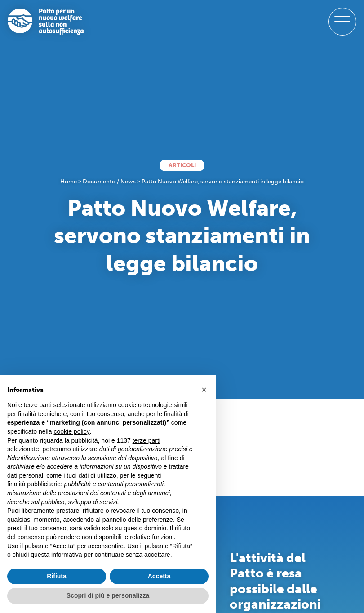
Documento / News (109, 181)
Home (69, 181)
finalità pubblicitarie (34, 484)
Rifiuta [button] (57, 576)
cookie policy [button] (72, 431)
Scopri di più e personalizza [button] (108, 595)
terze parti (146, 440)
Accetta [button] (159, 576)
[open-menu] (342, 22)
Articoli (182, 165)
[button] (204, 390)
